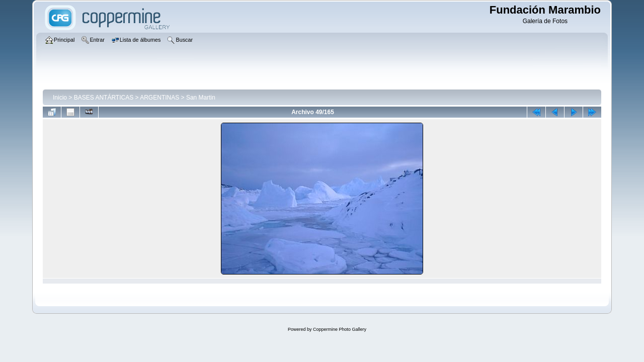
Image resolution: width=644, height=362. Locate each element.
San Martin (201, 98)
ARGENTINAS (159, 98)
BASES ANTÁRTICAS (104, 98)
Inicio (60, 98)
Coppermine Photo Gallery (340, 329)
